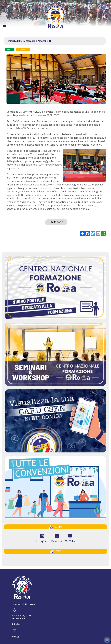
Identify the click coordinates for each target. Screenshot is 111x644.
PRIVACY (16, 624)
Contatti (16, 637)
